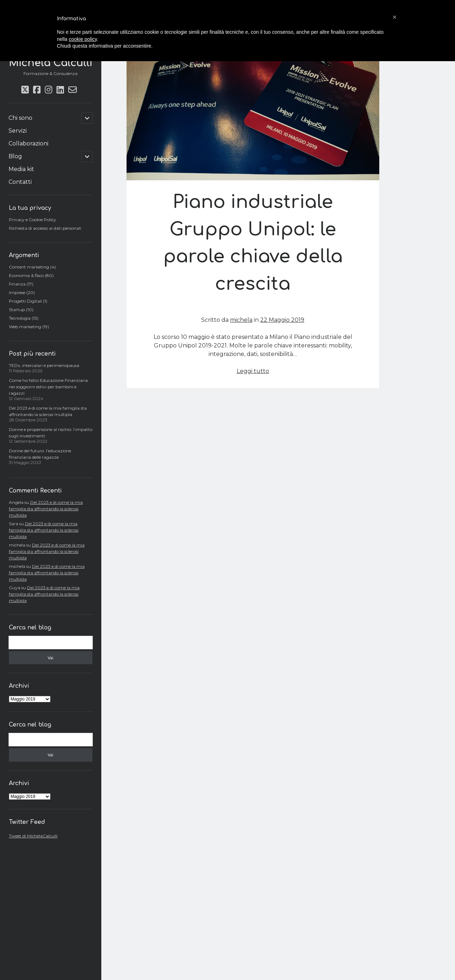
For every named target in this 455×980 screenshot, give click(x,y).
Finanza (17, 284)
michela (241, 320)
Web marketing (25, 327)
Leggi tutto (253, 371)
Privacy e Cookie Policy (33, 220)
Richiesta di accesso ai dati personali (45, 228)
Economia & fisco (26, 275)
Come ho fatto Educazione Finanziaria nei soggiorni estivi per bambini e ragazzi (48, 387)
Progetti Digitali (25, 301)
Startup (17, 310)
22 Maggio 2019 (282, 320)
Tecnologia (20, 318)
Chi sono (20, 118)
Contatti (20, 182)
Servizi (18, 131)
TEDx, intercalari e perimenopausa (44, 365)
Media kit (21, 169)
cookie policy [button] (83, 39)
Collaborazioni (28, 143)
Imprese (17, 292)
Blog (15, 156)
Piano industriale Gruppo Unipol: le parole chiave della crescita (253, 117)
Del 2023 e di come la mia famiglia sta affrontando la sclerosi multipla (46, 509)
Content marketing (29, 267)
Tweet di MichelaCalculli (33, 836)
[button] (395, 17)
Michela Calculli (50, 63)
